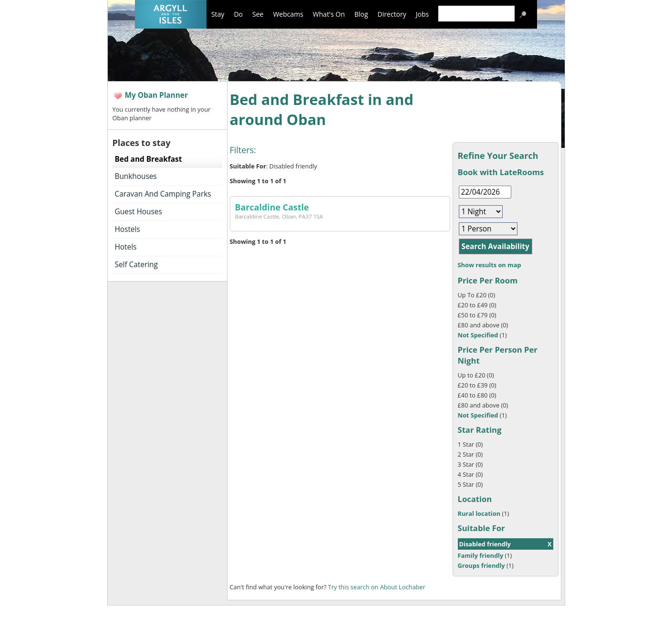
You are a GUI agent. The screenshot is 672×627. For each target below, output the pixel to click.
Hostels (128, 229)
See (258, 14)
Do (238, 14)
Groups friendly (481, 565)
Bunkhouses (136, 176)
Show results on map (490, 265)
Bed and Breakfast (149, 159)
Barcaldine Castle (272, 207)
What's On (329, 14)
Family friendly (481, 555)
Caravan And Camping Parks (163, 194)
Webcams (288, 14)
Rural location (479, 513)
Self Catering (136, 265)
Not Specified (478, 335)
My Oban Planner (156, 95)
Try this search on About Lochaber (377, 587)
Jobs (422, 14)
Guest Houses (139, 212)
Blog (361, 14)
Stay (218, 14)
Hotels (126, 247)
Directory (392, 14)
